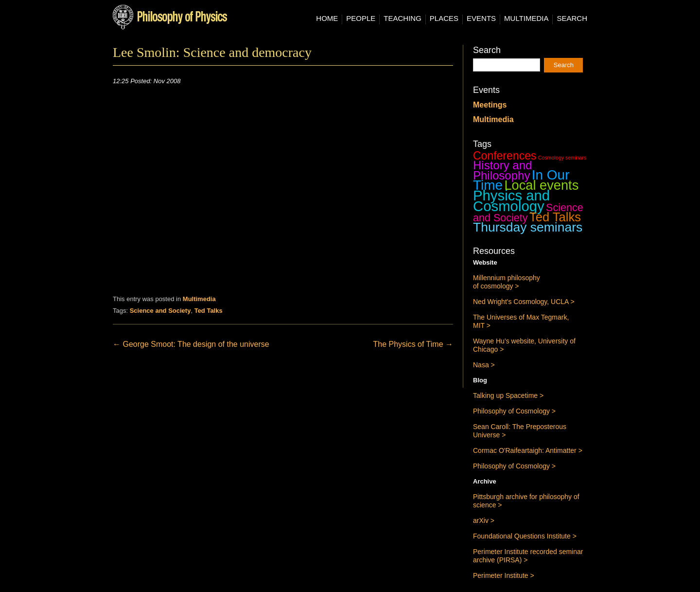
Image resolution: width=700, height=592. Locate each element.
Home (327, 18)
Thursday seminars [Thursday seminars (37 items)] (528, 227)
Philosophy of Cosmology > (514, 411)
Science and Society (160, 311)
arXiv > (484, 520)
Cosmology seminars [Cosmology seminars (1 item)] (562, 158)
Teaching (402, 18)
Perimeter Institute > (504, 575)
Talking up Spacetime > (508, 395)
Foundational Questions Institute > (525, 536)
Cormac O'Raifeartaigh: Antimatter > (528, 450)
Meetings (490, 105)
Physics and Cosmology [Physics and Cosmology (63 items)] (511, 201)
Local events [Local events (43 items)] (541, 185)
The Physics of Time (413, 344)
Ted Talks (209, 311)
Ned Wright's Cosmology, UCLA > (524, 302)
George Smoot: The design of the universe (191, 344)
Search (572, 18)
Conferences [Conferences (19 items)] (505, 156)
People (361, 18)
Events (481, 18)
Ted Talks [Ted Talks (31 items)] (555, 217)
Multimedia (526, 18)
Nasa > (484, 365)
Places (444, 18)
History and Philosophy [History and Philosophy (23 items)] (502, 170)
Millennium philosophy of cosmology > (507, 282)
